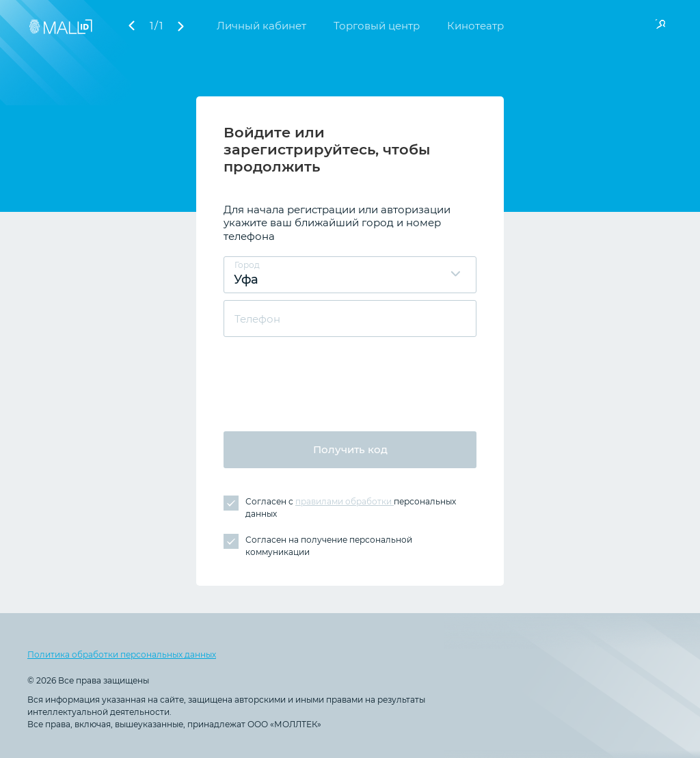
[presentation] (327, 377)
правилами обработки (345, 501)
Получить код (350, 449)
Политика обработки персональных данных (122, 654)
